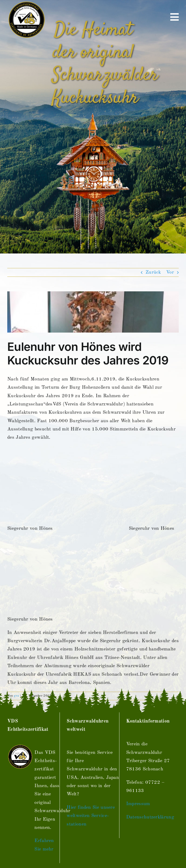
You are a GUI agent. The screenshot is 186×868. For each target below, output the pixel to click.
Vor (170, 272)
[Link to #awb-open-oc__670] (174, 17)
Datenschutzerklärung (150, 817)
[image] (93, 312)
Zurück (153, 272)
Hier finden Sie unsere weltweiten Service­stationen (91, 816)
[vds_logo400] (26, 2)
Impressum (138, 804)
